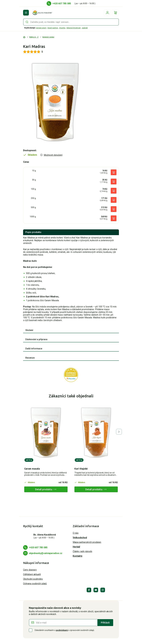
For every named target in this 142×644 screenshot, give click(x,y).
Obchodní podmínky (33, 579)
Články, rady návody (82, 551)
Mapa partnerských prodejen (87, 542)
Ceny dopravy (30, 570)
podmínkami (62, 630)
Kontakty (78, 556)
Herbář (76, 547)
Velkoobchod (80, 538)
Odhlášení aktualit (32, 574)
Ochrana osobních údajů (35, 584)
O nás (76, 533)
